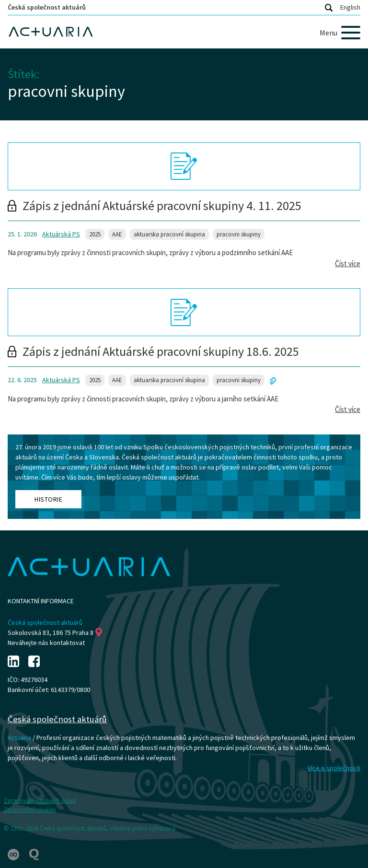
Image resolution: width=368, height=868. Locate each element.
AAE (117, 234)
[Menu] (340, 33)
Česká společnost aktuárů (47, 7)
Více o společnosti (334, 768)
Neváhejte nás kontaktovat (46, 643)
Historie (48, 499)
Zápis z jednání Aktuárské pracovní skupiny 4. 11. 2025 (155, 205)
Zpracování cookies (30, 810)
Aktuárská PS (61, 234)
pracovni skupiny (239, 234)
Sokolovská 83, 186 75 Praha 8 (55, 633)
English (350, 7)
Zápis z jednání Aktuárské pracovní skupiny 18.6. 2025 (153, 351)
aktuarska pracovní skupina (169, 234)
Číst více (348, 264)
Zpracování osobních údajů (40, 801)
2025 (95, 234)
